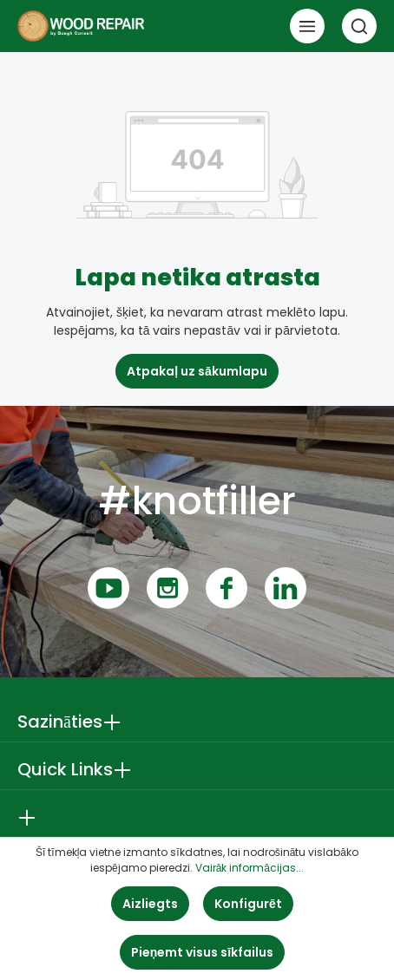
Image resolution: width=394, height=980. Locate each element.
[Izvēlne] (307, 26)
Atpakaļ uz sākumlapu (197, 371)
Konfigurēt (248, 904)
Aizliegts (150, 904)
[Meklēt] (359, 26)
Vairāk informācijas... (250, 868)
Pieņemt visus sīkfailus (202, 952)
